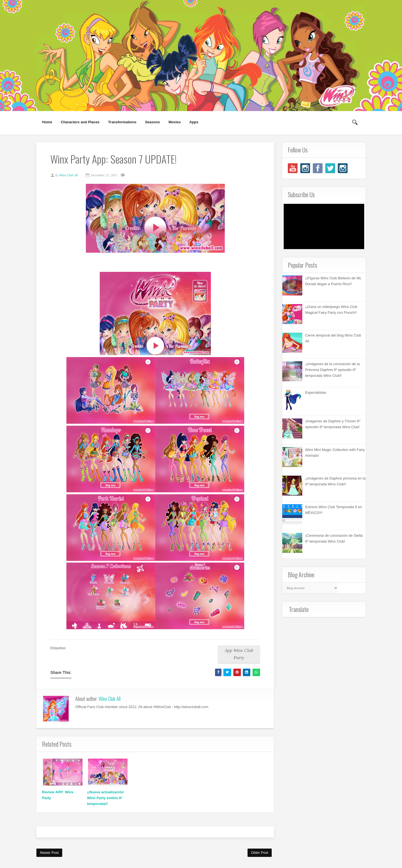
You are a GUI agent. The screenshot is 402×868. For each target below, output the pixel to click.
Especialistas (316, 392)
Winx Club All (110, 699)
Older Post (260, 853)
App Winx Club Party (239, 654)
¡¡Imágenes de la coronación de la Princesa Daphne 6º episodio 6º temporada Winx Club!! (332, 370)
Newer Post (49, 853)
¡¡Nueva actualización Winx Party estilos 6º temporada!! (105, 798)
